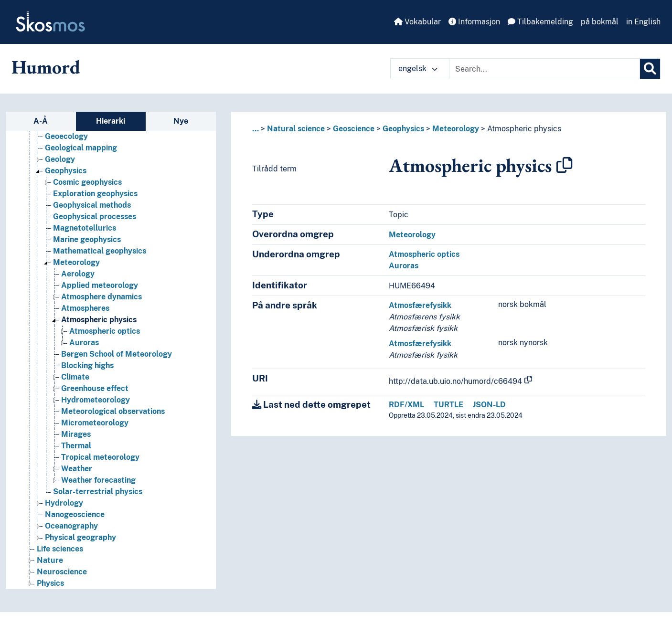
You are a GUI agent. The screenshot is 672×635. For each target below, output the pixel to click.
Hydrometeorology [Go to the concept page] (96, 400)
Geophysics (403, 129)
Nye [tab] (181, 121)
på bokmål (600, 22)
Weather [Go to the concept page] (77, 469)
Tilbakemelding (540, 22)
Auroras (404, 266)
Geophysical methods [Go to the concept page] (92, 205)
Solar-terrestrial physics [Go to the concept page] (98, 492)
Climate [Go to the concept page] (75, 377)
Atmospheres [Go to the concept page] (85, 308)
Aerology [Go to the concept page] (78, 274)
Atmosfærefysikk (420, 305)
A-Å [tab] (41, 121)
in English (643, 22)
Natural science (296, 129)
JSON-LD (489, 405)
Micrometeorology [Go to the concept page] (95, 423)
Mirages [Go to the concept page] (76, 434)
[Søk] (650, 69)
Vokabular (417, 22)
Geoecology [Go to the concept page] (66, 136)
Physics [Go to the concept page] (50, 583)
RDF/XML (406, 405)
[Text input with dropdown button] (544, 69)
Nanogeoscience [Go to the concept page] (75, 514)
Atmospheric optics (424, 254)
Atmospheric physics (524, 129)
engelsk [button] (418, 69)
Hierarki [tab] (111, 121)
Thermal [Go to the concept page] (76, 446)
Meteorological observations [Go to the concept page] (113, 411)
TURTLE (448, 405)
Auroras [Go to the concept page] (84, 343)
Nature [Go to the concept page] (50, 560)
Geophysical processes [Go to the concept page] (95, 217)
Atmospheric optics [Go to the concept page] (105, 331)
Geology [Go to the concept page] (60, 159)
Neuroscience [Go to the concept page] (62, 572)
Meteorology (456, 129)
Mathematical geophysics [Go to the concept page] (100, 251)
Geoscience (354, 129)
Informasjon (474, 22)
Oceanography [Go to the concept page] (71, 526)
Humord (46, 67)
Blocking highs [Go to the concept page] (87, 365)
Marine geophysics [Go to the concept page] (87, 239)
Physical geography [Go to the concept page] (80, 537)
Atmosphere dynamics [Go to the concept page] (101, 297)
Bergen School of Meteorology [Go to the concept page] (117, 354)
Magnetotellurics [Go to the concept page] (85, 228)
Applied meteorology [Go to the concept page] (100, 285)
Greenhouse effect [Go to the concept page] (95, 388)
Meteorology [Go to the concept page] (76, 262)
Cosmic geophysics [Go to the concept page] (87, 182)
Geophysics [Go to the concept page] (66, 171)
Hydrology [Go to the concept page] (64, 503)
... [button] (256, 129)
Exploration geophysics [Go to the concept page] (95, 194)
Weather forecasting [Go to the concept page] (98, 480)
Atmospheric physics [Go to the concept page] (99, 320)
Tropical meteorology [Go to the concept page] (100, 457)
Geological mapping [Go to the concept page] (81, 148)
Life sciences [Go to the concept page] (60, 549)
